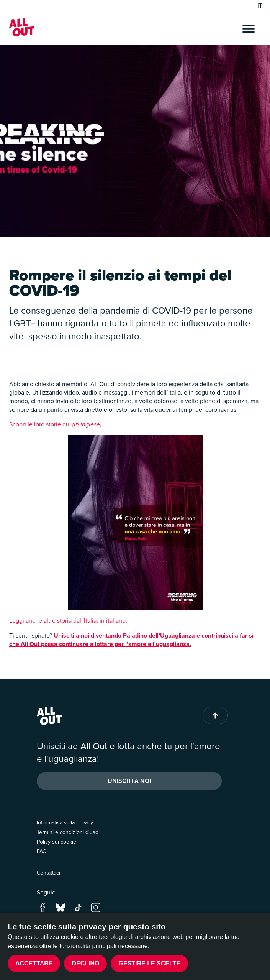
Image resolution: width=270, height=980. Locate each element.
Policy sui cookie (56, 842)
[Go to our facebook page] (43, 907)
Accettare (34, 963)
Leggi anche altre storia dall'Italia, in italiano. (68, 621)
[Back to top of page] (215, 715)
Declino (85, 963)
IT (260, 6)
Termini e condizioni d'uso (68, 832)
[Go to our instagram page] (96, 907)
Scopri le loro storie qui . (56, 424)
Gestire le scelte (149, 963)
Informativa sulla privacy (65, 823)
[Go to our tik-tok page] (78, 907)
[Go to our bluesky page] (61, 907)
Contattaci (48, 873)
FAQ (42, 851)
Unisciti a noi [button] (129, 781)
